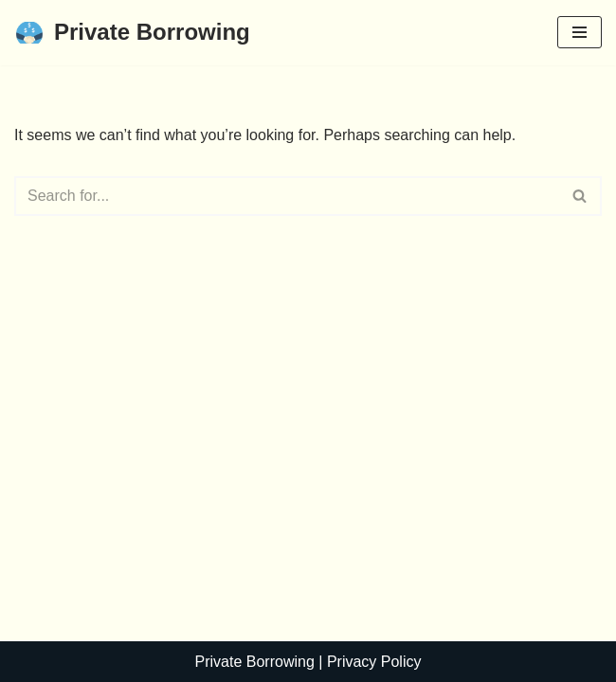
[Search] (287, 196)
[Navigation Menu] (580, 32)
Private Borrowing (255, 662)
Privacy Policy (374, 662)
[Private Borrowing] (132, 33)
